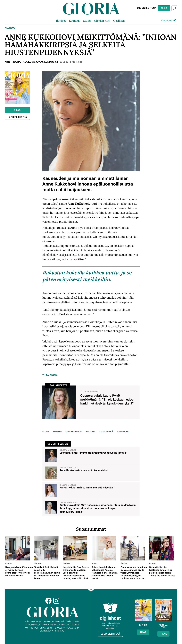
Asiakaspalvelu (52, 622)
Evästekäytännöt (70, 622)
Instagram (56, 601)
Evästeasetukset (34, 622)
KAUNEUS (57, 432)
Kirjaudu (169, 21)
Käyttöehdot (31, 628)
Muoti (87, 21)
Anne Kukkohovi (74, 432)
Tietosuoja (59, 628)
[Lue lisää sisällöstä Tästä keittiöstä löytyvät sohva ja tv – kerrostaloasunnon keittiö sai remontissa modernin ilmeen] (48, 548)
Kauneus (75, 21)
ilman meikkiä (106, 432)
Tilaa (164, 8)
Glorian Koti (102, 21)
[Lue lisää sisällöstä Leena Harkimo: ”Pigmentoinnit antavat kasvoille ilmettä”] (91, 455)
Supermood (123, 432)
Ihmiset (61, 21)
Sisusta (37, 563)
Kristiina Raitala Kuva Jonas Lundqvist (31, 62)
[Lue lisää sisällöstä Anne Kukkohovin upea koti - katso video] (91, 473)
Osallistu (119, 21)
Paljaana (91, 432)
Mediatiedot (46, 628)
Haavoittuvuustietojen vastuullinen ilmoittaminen (52, 625)
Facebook (48, 601)
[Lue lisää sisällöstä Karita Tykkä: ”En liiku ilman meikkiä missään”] (91, 490)
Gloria (46, 432)
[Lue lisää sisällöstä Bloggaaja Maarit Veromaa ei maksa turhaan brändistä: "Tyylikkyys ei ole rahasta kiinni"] (19, 548)
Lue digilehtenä (147, 8)
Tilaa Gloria (50, 375)
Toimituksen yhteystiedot (52, 631)
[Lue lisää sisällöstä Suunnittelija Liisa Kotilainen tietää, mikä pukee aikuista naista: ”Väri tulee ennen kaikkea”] (163, 548)
